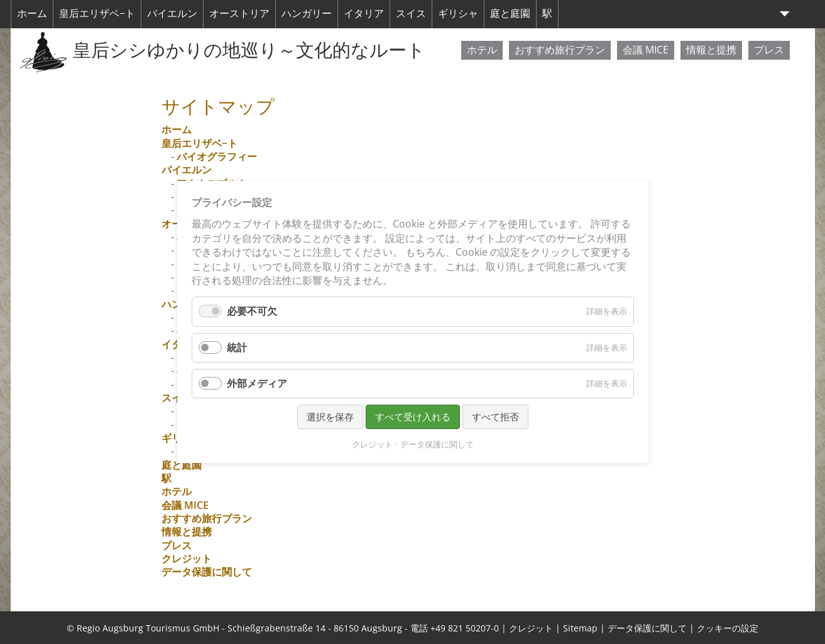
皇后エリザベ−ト (97, 13)
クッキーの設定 (728, 628)
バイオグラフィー (217, 156)
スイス (411, 13)
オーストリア (239, 13)
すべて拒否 (495, 417)
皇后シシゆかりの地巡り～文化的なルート (249, 50)
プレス (769, 50)
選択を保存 (330, 417)
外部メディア (257, 383)
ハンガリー (307, 13)
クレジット (187, 559)
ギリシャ (458, 13)
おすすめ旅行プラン (560, 50)
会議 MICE (646, 50)
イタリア (364, 13)
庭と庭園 (510, 13)
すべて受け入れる (413, 417)
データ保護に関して (207, 572)
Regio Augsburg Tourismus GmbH (148, 628)
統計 (237, 347)
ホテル (482, 50)
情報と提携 (711, 50)
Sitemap (580, 628)
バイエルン (172, 13)
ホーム (32, 13)
